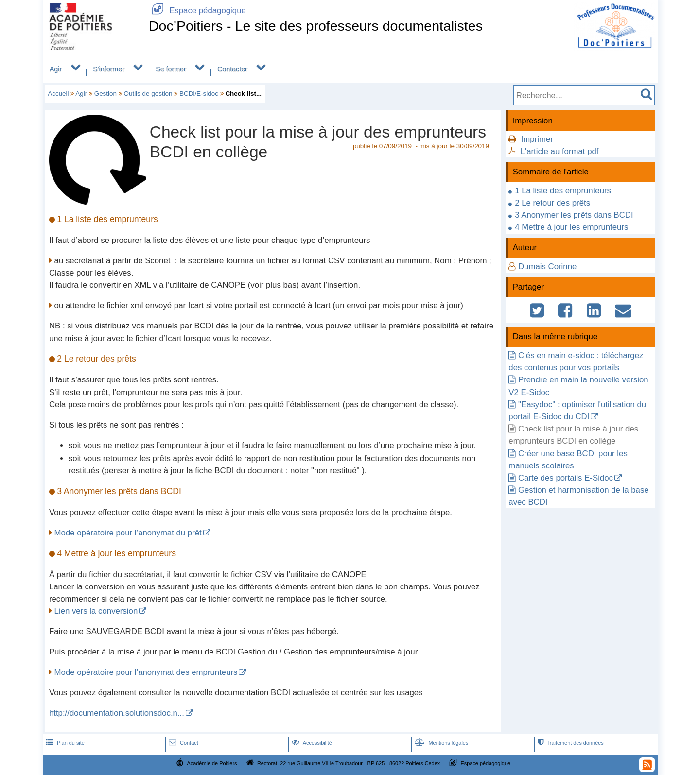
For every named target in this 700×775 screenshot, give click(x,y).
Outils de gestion (148, 94)
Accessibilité (311, 743)
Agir (56, 69)
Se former (171, 69)
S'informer (109, 69)
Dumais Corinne (547, 267)
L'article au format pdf (560, 151)
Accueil (58, 94)
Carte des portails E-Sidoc (566, 478)
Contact (183, 743)
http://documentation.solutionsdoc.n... (117, 713)
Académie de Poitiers (212, 763)
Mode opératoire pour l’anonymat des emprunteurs (146, 672)
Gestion (105, 94)
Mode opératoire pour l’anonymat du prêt (128, 533)
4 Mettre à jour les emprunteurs (571, 227)
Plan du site (64, 743)
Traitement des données (569, 743)
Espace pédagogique (197, 10)
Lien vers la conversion (96, 611)
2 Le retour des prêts (552, 203)
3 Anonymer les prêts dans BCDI (574, 215)
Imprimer (537, 139)
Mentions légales (440, 743)
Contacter (232, 69)
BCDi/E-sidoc (199, 94)
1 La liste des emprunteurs (563, 191)
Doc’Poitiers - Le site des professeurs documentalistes (316, 26)
